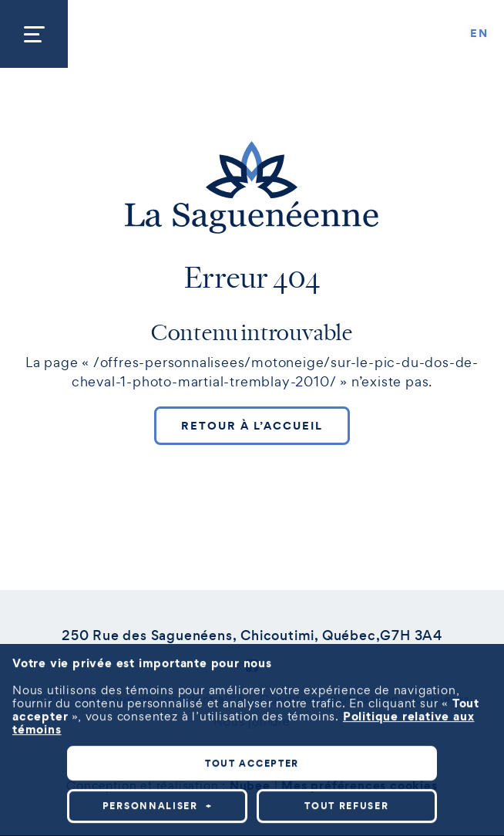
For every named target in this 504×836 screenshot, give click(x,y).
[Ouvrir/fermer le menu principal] (34, 34)
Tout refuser (346, 790)
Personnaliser (158, 790)
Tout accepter (252, 748)
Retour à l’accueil (252, 426)
